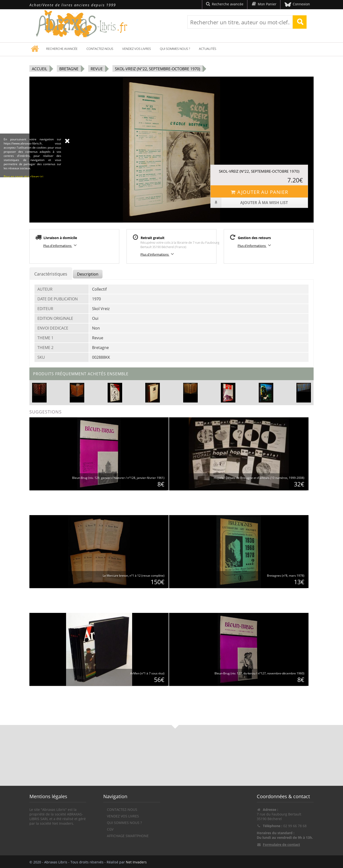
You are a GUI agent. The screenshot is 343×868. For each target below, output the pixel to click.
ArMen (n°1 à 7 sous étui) (147, 673)
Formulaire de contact (281, 845)
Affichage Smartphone (128, 836)
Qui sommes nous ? (175, 49)
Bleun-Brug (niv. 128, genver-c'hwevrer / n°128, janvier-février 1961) (118, 478)
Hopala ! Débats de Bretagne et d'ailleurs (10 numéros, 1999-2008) (259, 478)
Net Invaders (136, 862)
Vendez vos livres (137, 49)
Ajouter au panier (259, 192)
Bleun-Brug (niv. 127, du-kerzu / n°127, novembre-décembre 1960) (259, 673)
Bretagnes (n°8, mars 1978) (286, 576)
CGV (110, 829)
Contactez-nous (100, 49)
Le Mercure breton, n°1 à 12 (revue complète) (134, 576)
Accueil (39, 69)
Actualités (208, 49)
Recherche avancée (62, 49)
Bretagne (69, 69)
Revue (97, 69)
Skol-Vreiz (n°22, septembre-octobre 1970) (158, 69)
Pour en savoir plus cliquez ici (23, 228)
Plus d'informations (61, 245)
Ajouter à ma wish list (249, 203)
